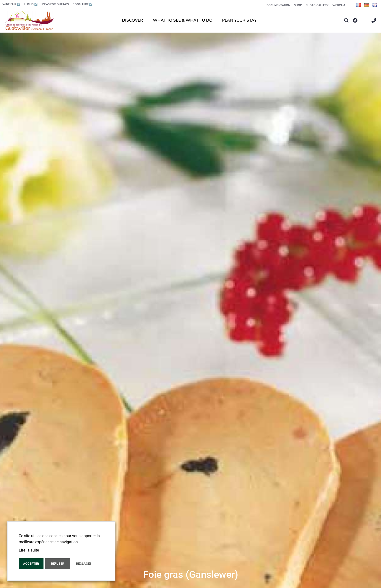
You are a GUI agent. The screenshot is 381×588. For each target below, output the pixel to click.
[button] (346, 21)
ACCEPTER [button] (31, 564)
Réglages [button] (84, 564)
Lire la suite (29, 550)
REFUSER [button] (58, 564)
